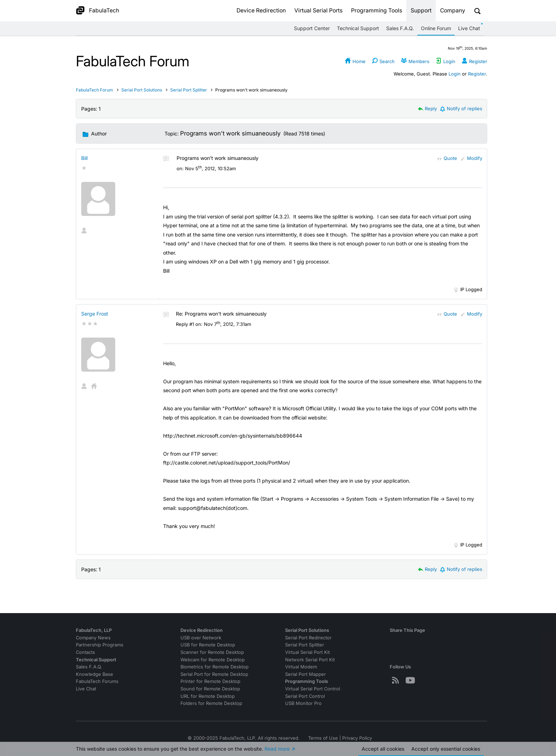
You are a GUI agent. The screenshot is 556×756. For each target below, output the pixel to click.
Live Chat (469, 28)
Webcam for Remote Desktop (213, 660)
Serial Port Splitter (189, 90)
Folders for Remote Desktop (211, 703)
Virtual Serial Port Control (313, 689)
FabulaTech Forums (97, 681)
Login (455, 74)
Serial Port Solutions (142, 90)
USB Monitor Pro (303, 703)
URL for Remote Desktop (208, 696)
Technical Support (358, 28)
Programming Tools (377, 10)
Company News (93, 638)
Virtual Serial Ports (318, 10)
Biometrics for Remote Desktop (215, 667)
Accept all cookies (383, 749)
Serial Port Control (305, 696)
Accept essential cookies (446, 749)
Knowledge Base (94, 674)
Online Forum (436, 28)
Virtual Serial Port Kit (307, 652)
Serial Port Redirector (308, 638)
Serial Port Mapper (305, 674)
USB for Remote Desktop (208, 645)
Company (453, 10)
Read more (277, 749)
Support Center (312, 28)
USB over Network (201, 638)
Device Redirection (261, 10)
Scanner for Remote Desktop (212, 652)
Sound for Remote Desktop (210, 689)
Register (477, 74)
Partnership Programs (100, 645)
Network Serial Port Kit (310, 660)
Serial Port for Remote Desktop (214, 674)
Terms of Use (323, 738)
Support (421, 10)
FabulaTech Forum (94, 90)
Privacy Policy (357, 738)
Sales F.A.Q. (400, 28)
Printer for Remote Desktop (210, 681)
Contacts (85, 652)
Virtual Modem (301, 667)
